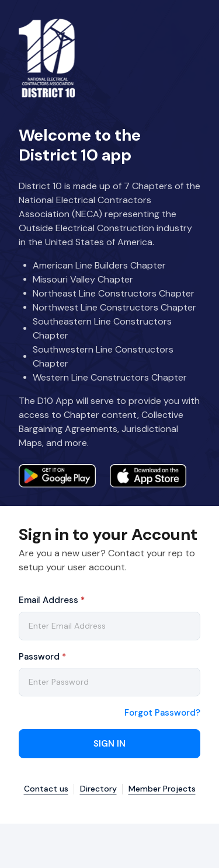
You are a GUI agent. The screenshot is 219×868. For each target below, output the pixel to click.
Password (42, 657)
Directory (98, 789)
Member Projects (162, 789)
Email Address (52, 600)
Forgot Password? (162, 713)
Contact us (46, 789)
